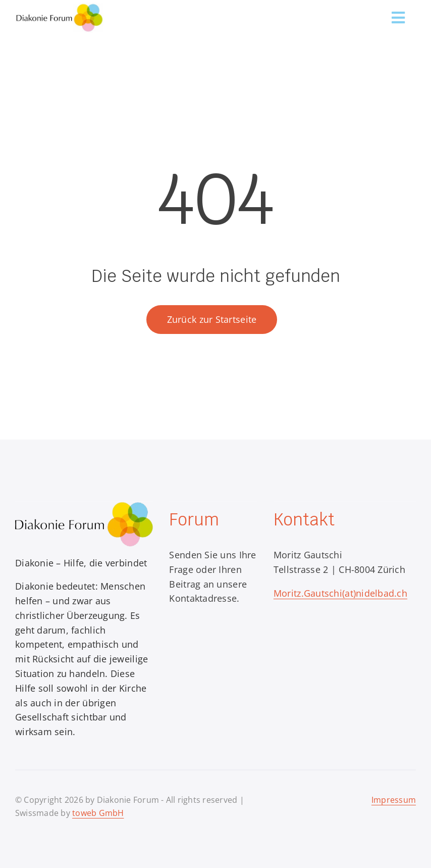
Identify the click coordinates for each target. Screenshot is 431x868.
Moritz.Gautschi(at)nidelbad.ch (340, 593)
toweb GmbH (98, 813)
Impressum (394, 800)
